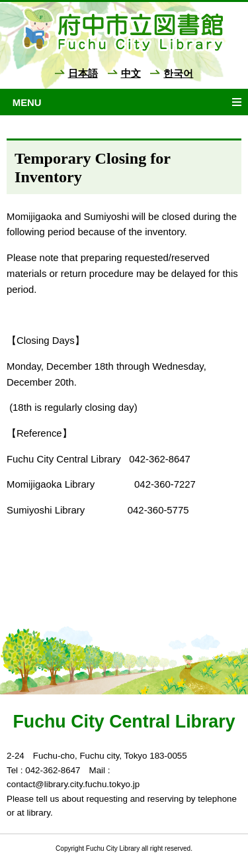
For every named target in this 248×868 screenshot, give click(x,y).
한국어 (178, 74)
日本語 (83, 74)
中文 (131, 74)
